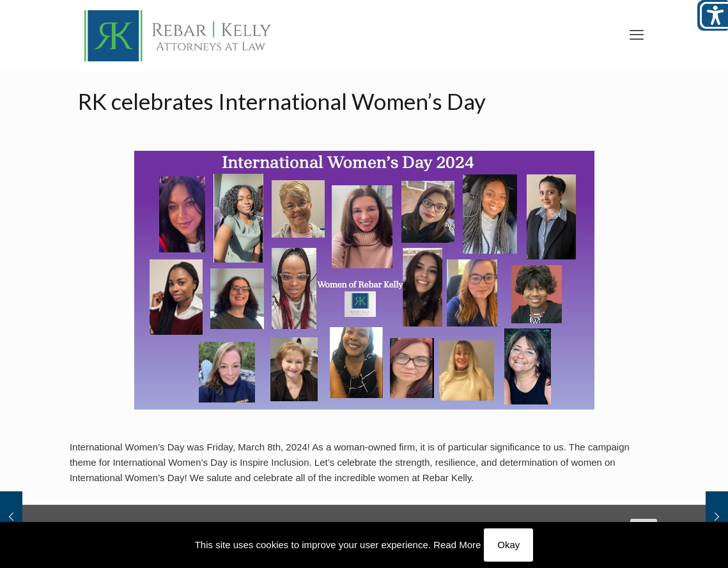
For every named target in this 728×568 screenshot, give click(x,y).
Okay (508, 545)
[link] (178, 35)
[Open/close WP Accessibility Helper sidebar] (713, 15)
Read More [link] (457, 545)
